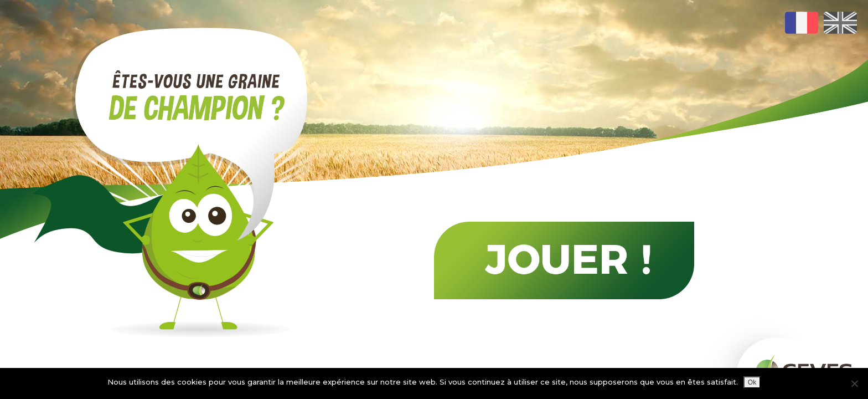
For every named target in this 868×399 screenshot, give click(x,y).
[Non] (854, 383)
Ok (752, 382)
